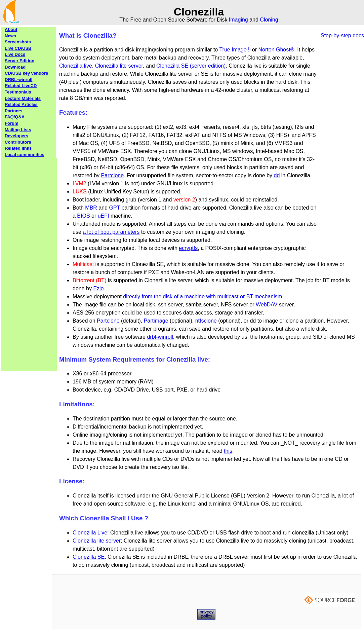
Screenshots (18, 42)
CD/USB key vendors (26, 73)
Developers (16, 136)
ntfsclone (206, 321)
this (228, 451)
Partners (14, 111)
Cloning (269, 20)
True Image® (235, 50)
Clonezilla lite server (119, 66)
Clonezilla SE (89, 557)
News (10, 36)
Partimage (156, 321)
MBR (91, 208)
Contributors (18, 142)
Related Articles (21, 104)
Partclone (112, 175)
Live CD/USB (18, 48)
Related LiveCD (21, 86)
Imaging (238, 20)
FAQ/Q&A (15, 117)
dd (277, 175)
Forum (11, 123)
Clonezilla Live (90, 533)
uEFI (104, 216)
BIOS (83, 216)
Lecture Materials (23, 98)
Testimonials (18, 92)
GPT (115, 208)
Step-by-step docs (342, 35)
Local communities (25, 155)
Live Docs (15, 54)
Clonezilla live (76, 66)
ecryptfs (188, 248)
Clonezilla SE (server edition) (191, 66)
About (11, 29)
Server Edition (19, 61)
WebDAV (267, 305)
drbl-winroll (160, 337)
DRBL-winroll (18, 80)
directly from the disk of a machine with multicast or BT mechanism (203, 297)
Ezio (98, 288)
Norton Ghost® (276, 50)
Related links (18, 148)
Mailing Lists (18, 130)
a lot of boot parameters (111, 232)
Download (15, 67)
